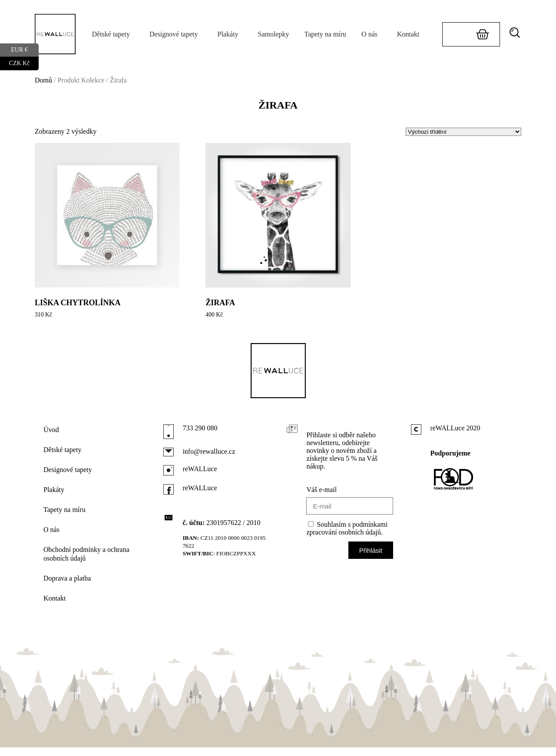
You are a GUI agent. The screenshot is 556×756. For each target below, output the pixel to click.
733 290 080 (200, 428)
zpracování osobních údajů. (344, 532)
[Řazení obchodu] (463, 132)
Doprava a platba (67, 578)
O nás (372, 34)
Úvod (51, 430)
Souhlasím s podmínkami (347, 528)
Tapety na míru (325, 34)
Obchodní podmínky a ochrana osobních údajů (86, 554)
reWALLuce (200, 469)
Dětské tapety (113, 34)
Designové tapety (176, 34)
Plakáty (230, 34)
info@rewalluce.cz (209, 451)
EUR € (25, 50)
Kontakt (408, 34)
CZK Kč (24, 64)
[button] (517, 33)
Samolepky (273, 34)
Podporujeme (450, 453)
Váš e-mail (321, 490)
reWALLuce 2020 (455, 428)
